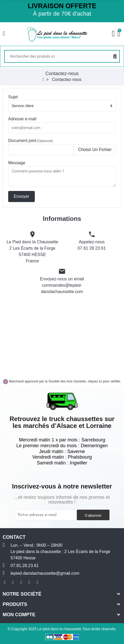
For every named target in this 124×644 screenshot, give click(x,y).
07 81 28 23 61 (92, 248)
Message (17, 163)
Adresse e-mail (22, 119)
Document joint (30, 141)
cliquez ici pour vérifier (104, 381)
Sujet (13, 97)
